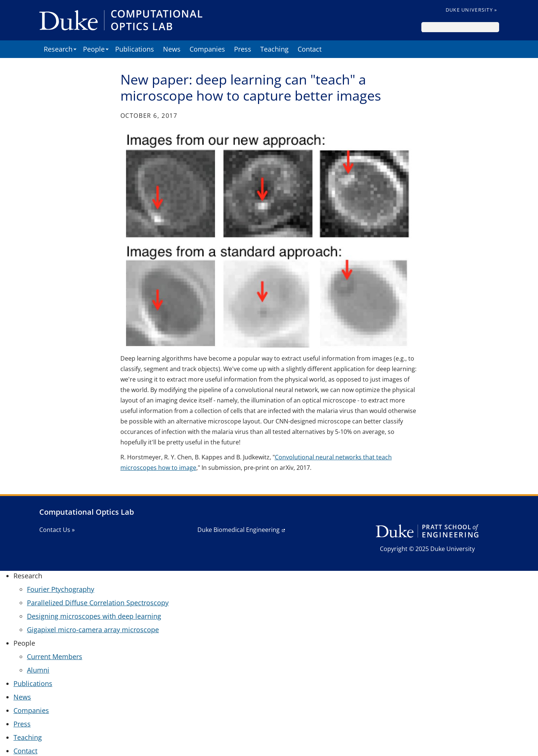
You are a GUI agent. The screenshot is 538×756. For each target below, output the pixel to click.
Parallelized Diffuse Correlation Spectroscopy (98, 603)
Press (243, 49)
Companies (207, 49)
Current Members (55, 656)
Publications (135, 49)
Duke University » (471, 10)
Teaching (274, 49)
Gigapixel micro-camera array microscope (93, 630)
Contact (310, 49)
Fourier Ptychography (61, 589)
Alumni (38, 670)
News (172, 49)
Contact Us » (57, 530)
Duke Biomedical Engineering (239, 530)
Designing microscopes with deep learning (94, 616)
